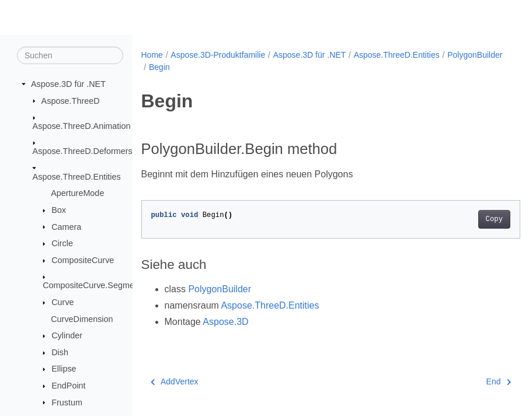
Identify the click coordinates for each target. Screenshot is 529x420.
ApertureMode (77, 193)
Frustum (67, 402)
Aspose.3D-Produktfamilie (218, 55)
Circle (62, 243)
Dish (60, 352)
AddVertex (175, 381)
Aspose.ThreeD (71, 100)
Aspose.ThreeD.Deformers (83, 151)
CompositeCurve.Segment (92, 285)
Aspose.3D (225, 322)
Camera (66, 226)
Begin (222, 67)
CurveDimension (82, 318)
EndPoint (68, 386)
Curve (62, 302)
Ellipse (64, 369)
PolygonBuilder (176, 67)
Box (59, 210)
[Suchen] (70, 55)
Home (152, 55)
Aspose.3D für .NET (68, 84)
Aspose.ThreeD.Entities (77, 177)
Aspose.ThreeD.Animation (82, 126)
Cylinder (67, 335)
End (472, 381)
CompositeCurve (83, 260)
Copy (467, 219)
